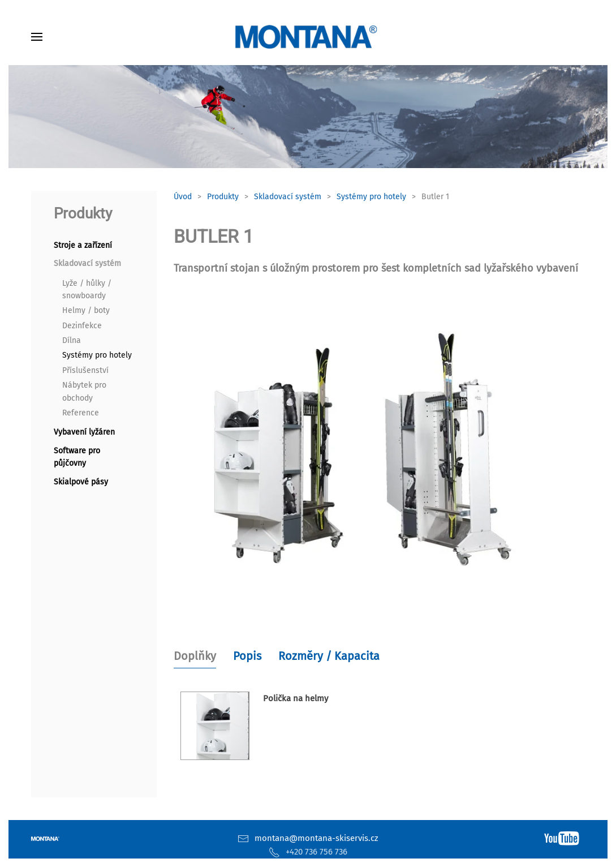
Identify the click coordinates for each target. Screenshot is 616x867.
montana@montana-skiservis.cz (316, 838)
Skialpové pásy (81, 482)
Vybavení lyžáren (84, 432)
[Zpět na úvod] (308, 37)
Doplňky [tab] (195, 656)
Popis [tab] (247, 656)
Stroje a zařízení (83, 245)
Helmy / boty (86, 310)
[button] (37, 37)
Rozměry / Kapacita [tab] (329, 656)
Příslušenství (85, 370)
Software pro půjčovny (77, 457)
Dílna (72, 340)
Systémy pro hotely (97, 355)
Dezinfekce (82, 326)
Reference (81, 413)
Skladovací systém (87, 263)
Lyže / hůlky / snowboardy (87, 289)
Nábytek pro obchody (84, 391)
